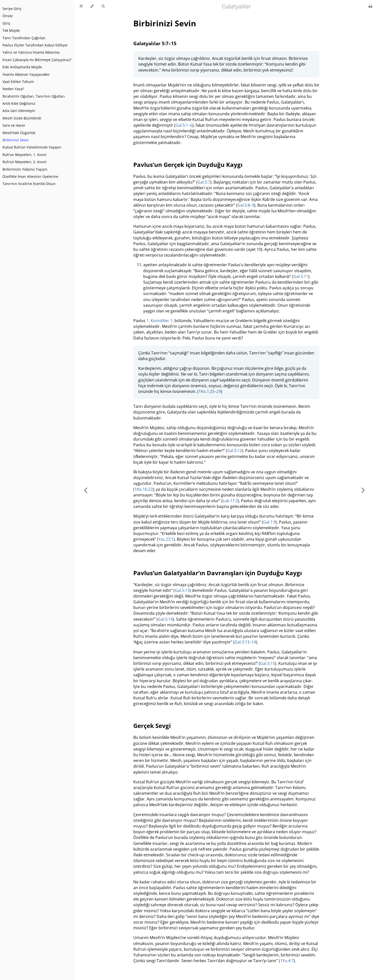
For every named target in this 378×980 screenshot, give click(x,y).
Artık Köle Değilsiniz (19, 103)
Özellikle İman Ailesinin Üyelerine (30, 176)
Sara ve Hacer (14, 125)
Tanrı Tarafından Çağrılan (24, 38)
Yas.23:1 (166, 539)
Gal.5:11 (301, 276)
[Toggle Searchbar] (103, 6)
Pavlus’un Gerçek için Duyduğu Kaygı (188, 165)
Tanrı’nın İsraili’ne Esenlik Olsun (29, 184)
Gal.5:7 (204, 182)
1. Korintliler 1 (159, 321)
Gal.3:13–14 (245, 642)
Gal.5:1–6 (184, 125)
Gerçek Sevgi (152, 726)
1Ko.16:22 (144, 489)
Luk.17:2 (230, 501)
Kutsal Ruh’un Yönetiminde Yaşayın (32, 147)
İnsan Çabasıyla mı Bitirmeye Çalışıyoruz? (37, 60)
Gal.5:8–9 (246, 205)
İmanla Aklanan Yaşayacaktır (26, 74)
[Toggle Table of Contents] (81, 6)
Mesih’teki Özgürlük (19, 133)
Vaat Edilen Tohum (18, 82)
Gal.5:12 (235, 451)
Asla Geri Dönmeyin (19, 111)
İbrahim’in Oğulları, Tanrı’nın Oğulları (34, 96)
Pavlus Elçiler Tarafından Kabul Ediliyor (35, 45)
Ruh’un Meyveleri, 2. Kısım (24, 162)
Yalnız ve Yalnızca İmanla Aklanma (31, 52)
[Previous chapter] (86, 490)
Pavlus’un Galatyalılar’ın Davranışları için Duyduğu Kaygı (218, 573)
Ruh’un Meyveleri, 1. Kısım (24, 155)
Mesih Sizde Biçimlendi (22, 118)
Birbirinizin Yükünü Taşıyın (25, 169)
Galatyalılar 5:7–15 (155, 43)
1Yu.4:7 (287, 961)
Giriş (6, 23)
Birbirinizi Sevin (16, 140)
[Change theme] (92, 6)
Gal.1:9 (269, 522)
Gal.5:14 (165, 619)
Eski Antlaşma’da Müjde (22, 67)
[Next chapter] (363, 490)
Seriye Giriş (12, 9)
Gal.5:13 (182, 590)
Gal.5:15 (268, 663)
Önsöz (8, 16)
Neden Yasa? (13, 89)
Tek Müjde (11, 30)
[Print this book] (370, 6)
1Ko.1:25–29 (210, 391)
